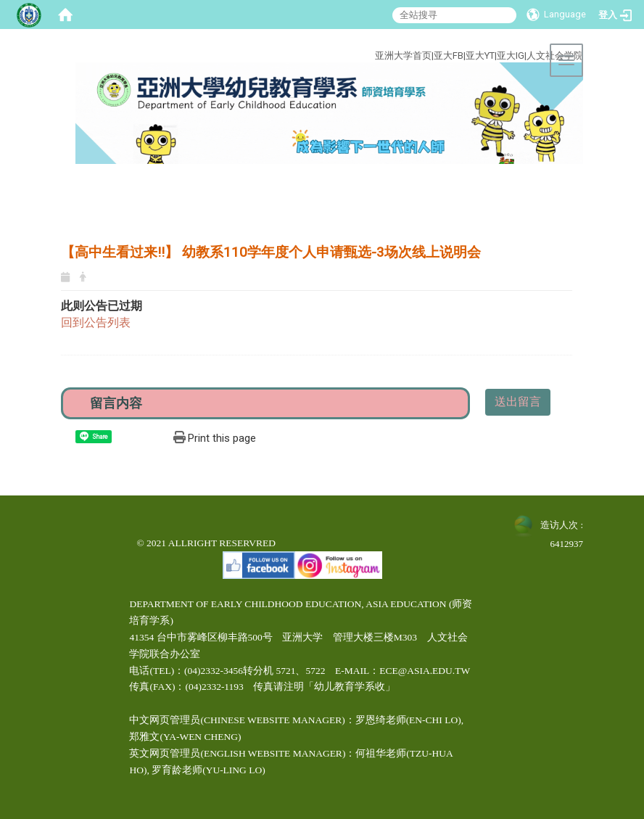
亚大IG (511, 55)
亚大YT (480, 55)
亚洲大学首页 (403, 55)
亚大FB (449, 55)
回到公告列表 (96, 322)
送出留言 (518, 402)
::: (320, 39)
